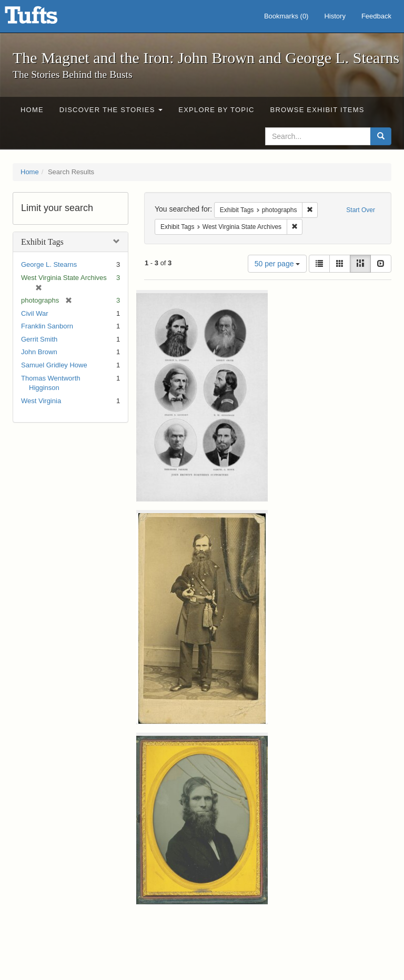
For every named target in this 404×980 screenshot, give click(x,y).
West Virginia (41, 401)
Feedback (376, 16)
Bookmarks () (286, 16)
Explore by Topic (216, 110)
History (335, 16)
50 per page (277, 264)
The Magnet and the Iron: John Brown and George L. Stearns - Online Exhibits (44, 18)
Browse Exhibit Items (317, 110)
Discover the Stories (111, 110)
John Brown (39, 352)
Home (32, 110)
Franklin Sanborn (47, 326)
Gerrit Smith (39, 339)
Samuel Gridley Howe (54, 365)
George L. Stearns (49, 264)
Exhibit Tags (42, 242)
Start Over (361, 210)
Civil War (35, 313)
